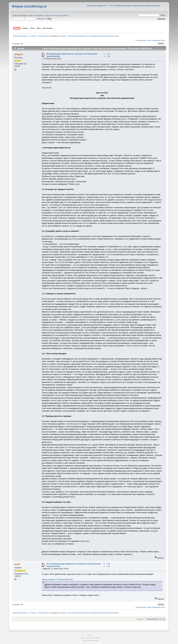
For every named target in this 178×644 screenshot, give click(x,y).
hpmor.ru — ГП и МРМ (109, 6)
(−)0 (108, 56)
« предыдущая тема (143, 40)
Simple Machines (96, 638)
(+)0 (108, 54)
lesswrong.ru (93, 6)
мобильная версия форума (147, 6)
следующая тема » (158, 40)
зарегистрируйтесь (62, 16)
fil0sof (63, 36)
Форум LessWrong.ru (29, 6)
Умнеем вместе (127, 6)
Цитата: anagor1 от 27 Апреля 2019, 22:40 (57, 579)
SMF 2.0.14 (83, 638)
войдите (47, 16)
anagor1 (19, 54)
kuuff (17, 564)
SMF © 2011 (89, 638)
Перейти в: (140, 619)
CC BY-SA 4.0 (90, 635)
